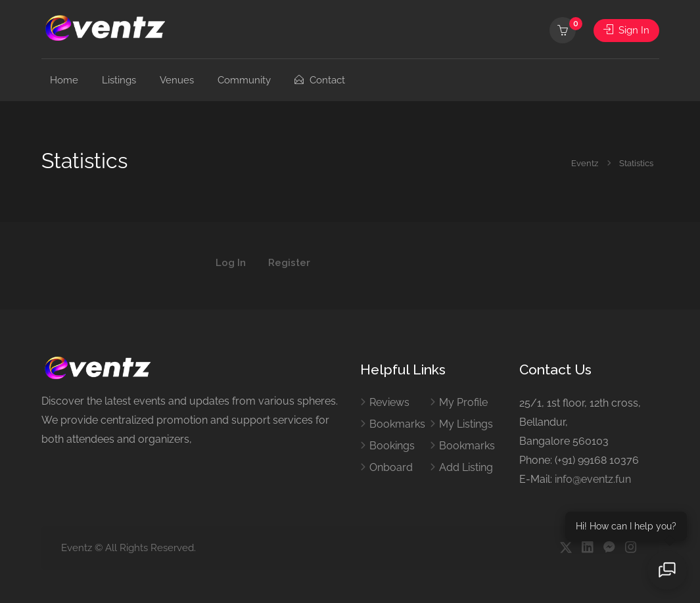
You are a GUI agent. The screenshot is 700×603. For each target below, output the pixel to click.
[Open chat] (667, 570)
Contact (320, 80)
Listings (119, 80)
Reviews (389, 402)
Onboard (391, 467)
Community (244, 80)
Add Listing (466, 467)
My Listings (466, 424)
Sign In (626, 30)
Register (289, 263)
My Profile (463, 402)
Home (64, 80)
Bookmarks (397, 424)
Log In (231, 263)
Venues (177, 80)
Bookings (392, 446)
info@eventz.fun (593, 479)
